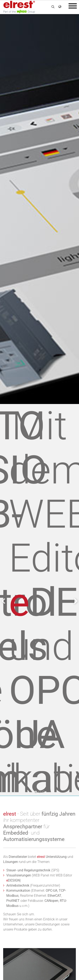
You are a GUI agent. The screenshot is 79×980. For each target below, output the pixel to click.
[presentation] (3, 601)
